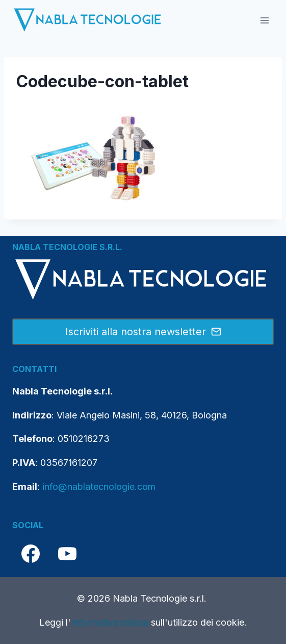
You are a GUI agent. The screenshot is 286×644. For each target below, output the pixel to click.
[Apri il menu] (264, 20)
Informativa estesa (110, 622)
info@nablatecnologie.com (99, 487)
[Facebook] (31, 554)
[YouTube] (67, 554)
